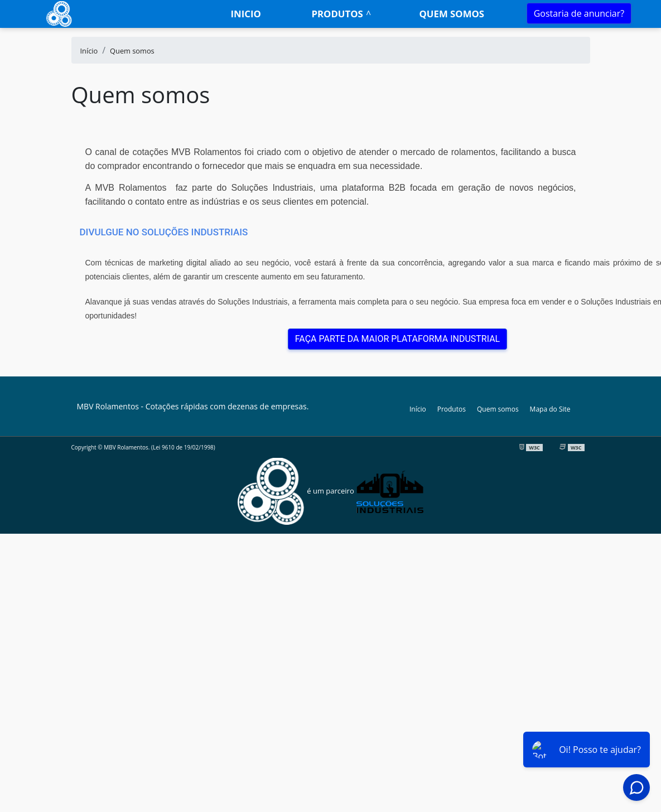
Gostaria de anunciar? (579, 13)
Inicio (245, 14)
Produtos (337, 14)
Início (418, 409)
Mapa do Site (550, 409)
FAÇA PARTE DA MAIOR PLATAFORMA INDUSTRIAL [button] (397, 339)
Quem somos (452, 14)
